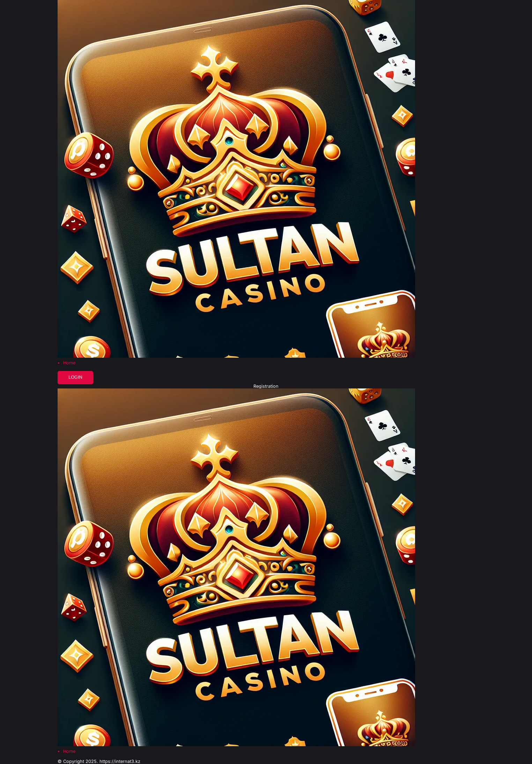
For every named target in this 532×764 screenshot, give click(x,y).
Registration (266, 387)
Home (69, 363)
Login (75, 377)
